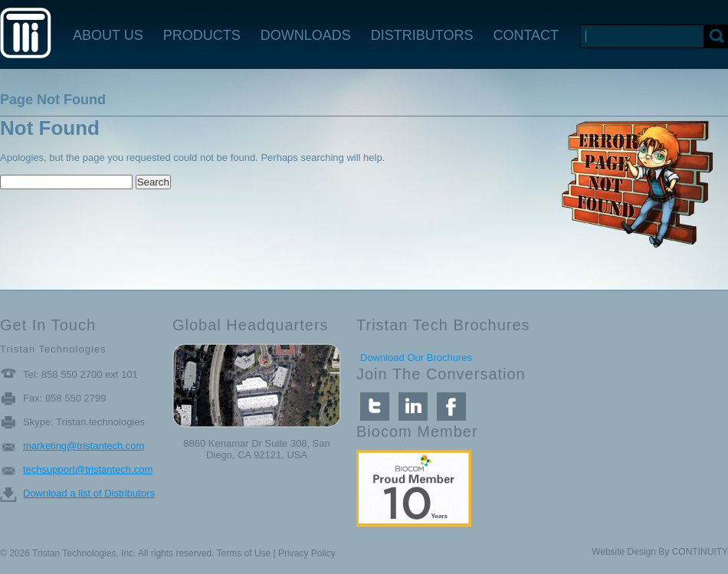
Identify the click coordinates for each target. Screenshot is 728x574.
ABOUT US (108, 35)
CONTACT (526, 35)
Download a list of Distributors (89, 493)
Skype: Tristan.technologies (84, 422)
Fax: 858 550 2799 (64, 398)
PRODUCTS (202, 35)
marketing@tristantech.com (84, 446)
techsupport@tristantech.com (88, 469)
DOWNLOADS (306, 35)
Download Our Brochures (416, 358)
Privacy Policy (307, 553)
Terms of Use (244, 553)
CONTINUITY (700, 552)
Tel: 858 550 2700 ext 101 (80, 374)
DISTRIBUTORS (422, 35)
